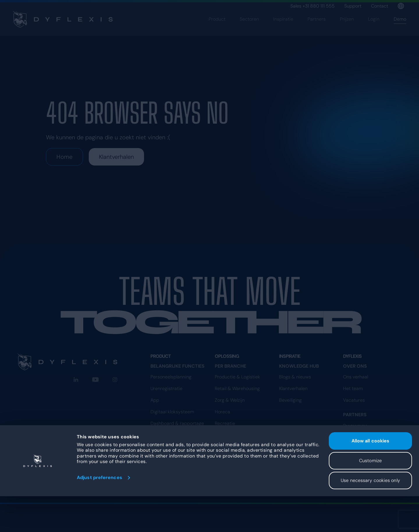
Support (353, 6)
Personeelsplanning (171, 377)
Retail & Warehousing (237, 388)
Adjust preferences (100, 513)
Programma (355, 453)
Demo (400, 28)
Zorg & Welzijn (230, 400)
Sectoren (249, 28)
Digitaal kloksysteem (172, 412)
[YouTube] (95, 380)
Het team (353, 388)
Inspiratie (283, 28)
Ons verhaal (356, 377)
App (155, 400)
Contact (380, 6)
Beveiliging (290, 400)
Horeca (222, 412)
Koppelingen (164, 435)
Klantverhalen (116, 157)
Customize (370, 496)
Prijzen (347, 28)
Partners (317, 28)
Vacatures (354, 400)
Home (64, 157)
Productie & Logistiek (237, 377)
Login (374, 28)
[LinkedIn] (76, 380)
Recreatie (225, 423)
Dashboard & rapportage (177, 423)
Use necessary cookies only (370, 516)
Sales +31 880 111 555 (313, 6)
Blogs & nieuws (295, 377)
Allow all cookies (371, 477)
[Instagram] (115, 380)
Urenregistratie (166, 388)
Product (217, 28)
